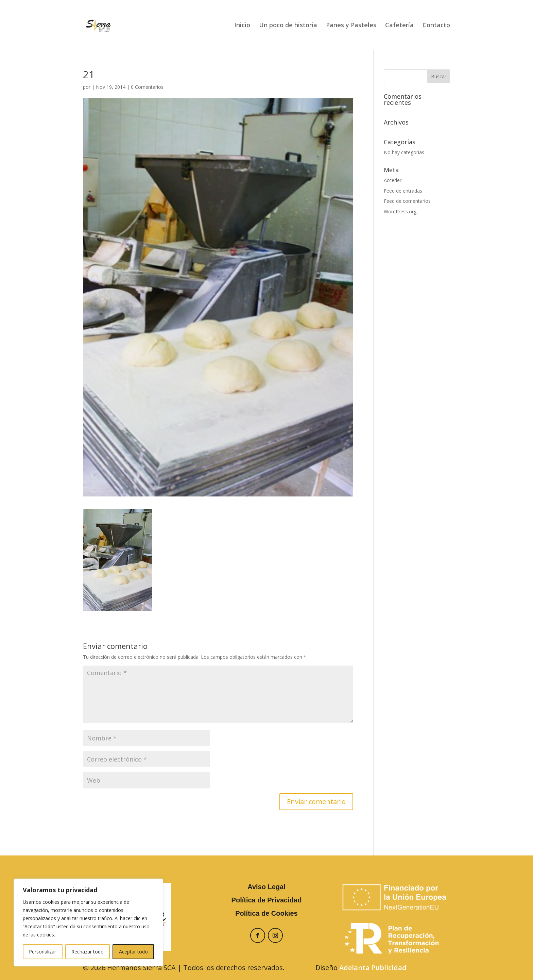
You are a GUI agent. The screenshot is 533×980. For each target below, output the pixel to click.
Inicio (242, 26)
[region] (88, 922)
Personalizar (42, 952)
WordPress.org (400, 211)
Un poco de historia (288, 26)
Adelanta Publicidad (373, 968)
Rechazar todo (88, 952)
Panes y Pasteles (351, 26)
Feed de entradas (403, 191)
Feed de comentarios (407, 201)
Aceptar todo (133, 952)
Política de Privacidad (267, 900)
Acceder (393, 180)
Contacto (436, 26)
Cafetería (399, 26)
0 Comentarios (147, 87)
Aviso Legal (266, 887)
